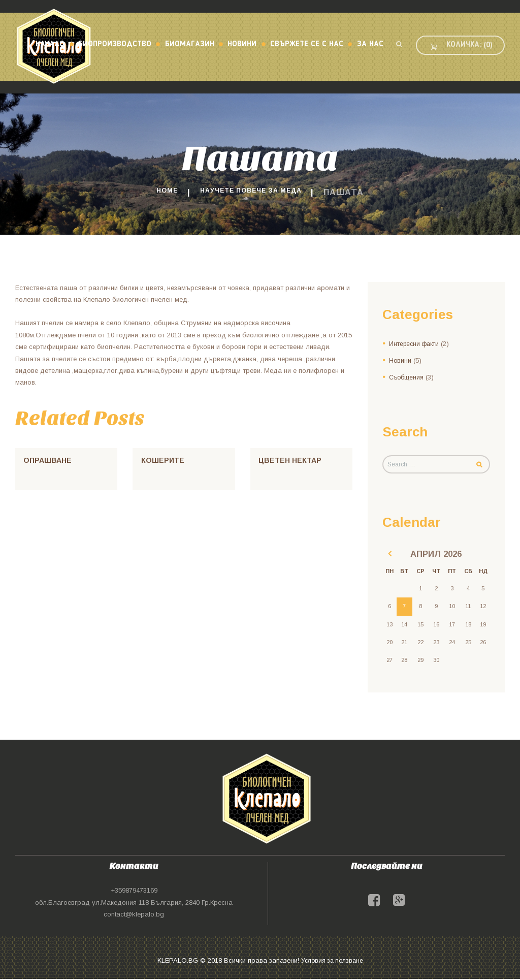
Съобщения (408, 377)
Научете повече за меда (253, 192)
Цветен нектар (291, 460)
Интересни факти (416, 344)
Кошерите (163, 460)
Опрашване (48, 460)
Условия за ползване (332, 961)
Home (153, 192)
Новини (400, 360)
